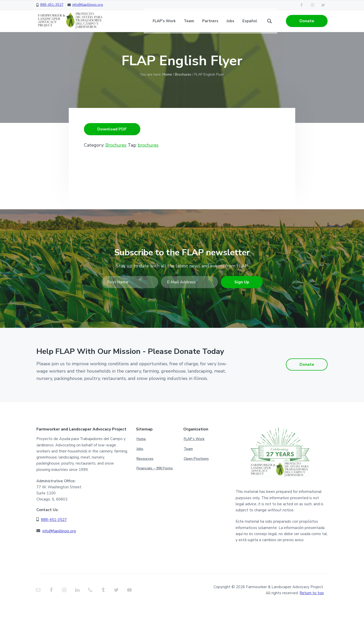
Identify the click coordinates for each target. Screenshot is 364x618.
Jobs (140, 461)
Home (141, 451)
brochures (148, 159)
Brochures (183, 88)
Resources (145, 470)
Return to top (312, 605)
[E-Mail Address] (189, 296)
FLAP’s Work (194, 451)
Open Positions (196, 470)
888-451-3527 (52, 5)
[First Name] (130, 296)
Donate (307, 23)
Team (188, 461)
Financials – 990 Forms (155, 480)
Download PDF (112, 143)
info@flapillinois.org (88, 5)
